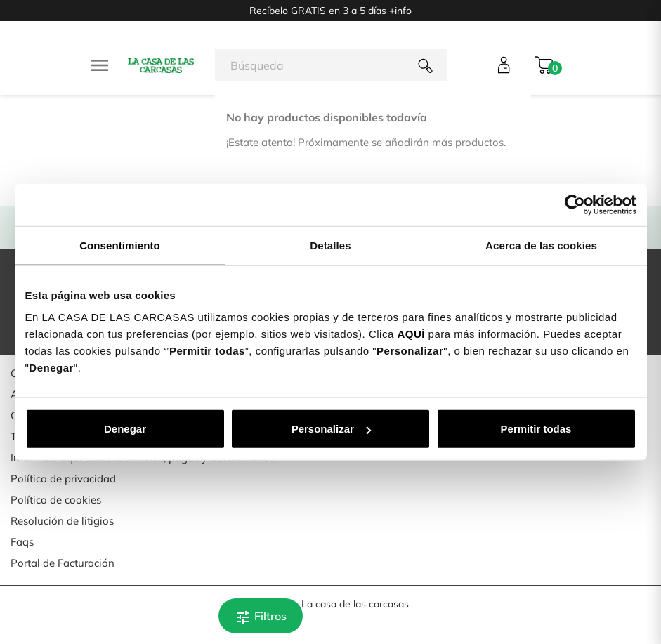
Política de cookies (56, 500)
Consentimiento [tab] (120, 245)
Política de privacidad (63, 479)
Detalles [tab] (330, 245)
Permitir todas (536, 429)
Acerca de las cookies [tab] (541, 245)
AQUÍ (411, 334)
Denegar (125, 429)
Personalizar (331, 429)
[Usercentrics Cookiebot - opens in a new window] (575, 204)
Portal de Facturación (63, 563)
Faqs (22, 542)
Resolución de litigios (62, 521)
